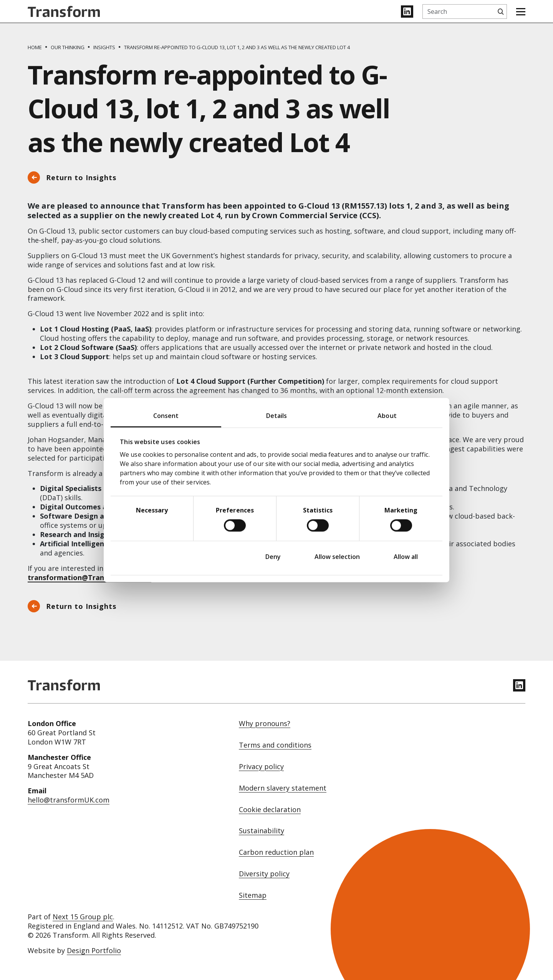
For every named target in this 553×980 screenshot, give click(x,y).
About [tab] (387, 415)
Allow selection (337, 557)
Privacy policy (261, 767)
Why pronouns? (265, 724)
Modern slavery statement (283, 788)
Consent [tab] (166, 415)
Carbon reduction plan (276, 852)
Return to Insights (81, 177)
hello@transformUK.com (69, 800)
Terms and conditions (275, 745)
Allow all (406, 557)
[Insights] (104, 47)
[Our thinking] (68, 47)
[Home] (35, 47)
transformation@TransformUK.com (89, 577)
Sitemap (253, 895)
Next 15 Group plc (83, 917)
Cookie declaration (270, 810)
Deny (273, 557)
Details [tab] (277, 415)
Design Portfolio (94, 950)
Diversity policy (264, 874)
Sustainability (262, 831)
